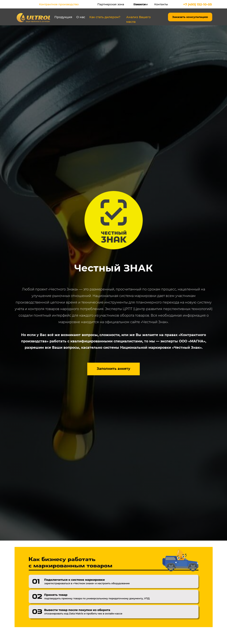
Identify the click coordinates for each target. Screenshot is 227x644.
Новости (139, 4)
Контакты (161, 4)
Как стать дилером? (105, 17)
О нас (81, 17)
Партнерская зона (111, 4)
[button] (113, 369)
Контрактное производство (59, 4)
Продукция (63, 17)
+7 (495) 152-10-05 (197, 4)
